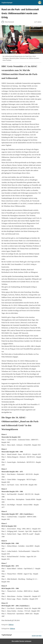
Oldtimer (11, 625)
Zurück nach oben (37, 636)
